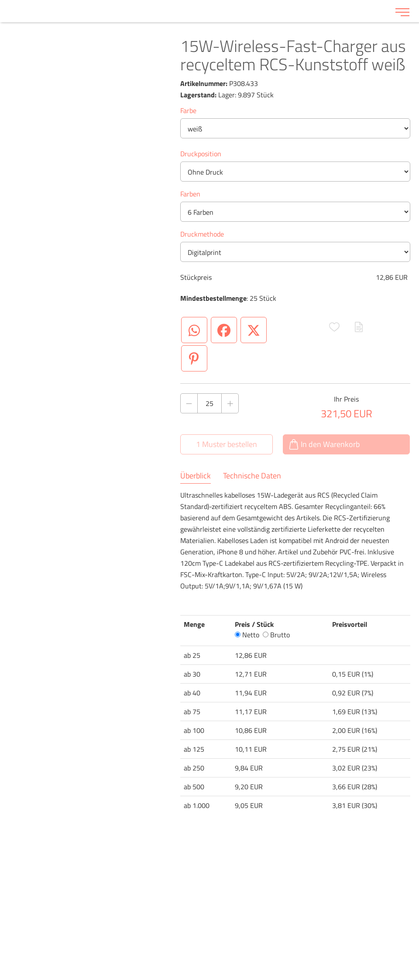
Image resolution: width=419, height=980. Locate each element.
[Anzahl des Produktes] (210, 403)
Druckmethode (202, 234)
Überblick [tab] (196, 476)
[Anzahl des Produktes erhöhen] (230, 403)
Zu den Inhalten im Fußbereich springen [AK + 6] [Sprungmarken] (0, 0)
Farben (190, 194)
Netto (247, 635)
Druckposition (201, 154)
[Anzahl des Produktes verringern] (189, 403)
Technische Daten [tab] (252, 476)
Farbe (188, 110)
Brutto (276, 635)
